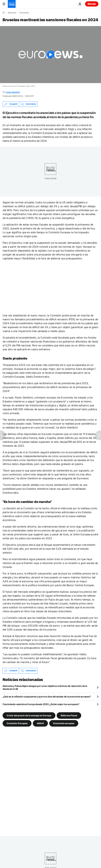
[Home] (4, 13)
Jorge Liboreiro (13, 92)
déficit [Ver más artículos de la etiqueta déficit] (40, 723)
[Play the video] (50, 55)
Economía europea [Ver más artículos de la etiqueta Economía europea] (64, 723)
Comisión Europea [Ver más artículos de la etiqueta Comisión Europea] (17, 723)
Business (12, 13)
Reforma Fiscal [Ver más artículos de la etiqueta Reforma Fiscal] (69, 715)
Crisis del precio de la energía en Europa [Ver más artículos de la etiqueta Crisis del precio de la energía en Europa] (29, 715)
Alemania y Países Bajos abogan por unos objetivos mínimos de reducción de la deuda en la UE (45, 687)
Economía (24, 13)
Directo (92, 4)
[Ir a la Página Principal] (12, 4)
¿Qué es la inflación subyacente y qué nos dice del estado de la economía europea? (47, 697)
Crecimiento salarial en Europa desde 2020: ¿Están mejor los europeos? (41, 704)
